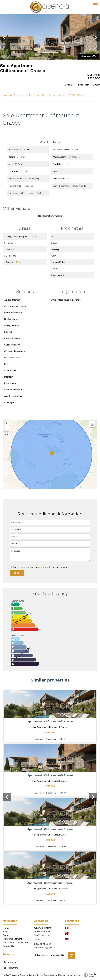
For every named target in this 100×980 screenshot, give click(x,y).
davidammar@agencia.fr (46, 947)
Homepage (8, 95)
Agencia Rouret (43, 928)
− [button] (7, 428)
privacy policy (46, 567)
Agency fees (49, 975)
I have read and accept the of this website (40, 567)
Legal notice (35, 975)
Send (17, 573)
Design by (89, 975)
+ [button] (7, 423)
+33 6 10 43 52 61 (43, 944)
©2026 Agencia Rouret (15, 975)
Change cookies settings (70, 975)
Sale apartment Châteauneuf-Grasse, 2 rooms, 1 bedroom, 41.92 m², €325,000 (51, 95)
